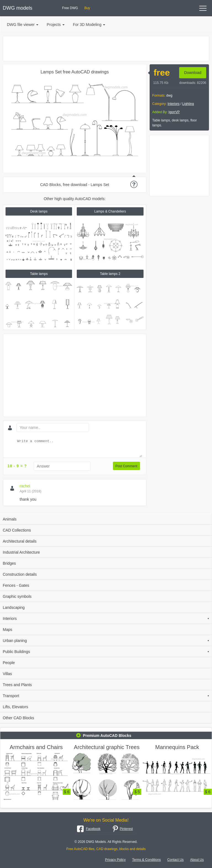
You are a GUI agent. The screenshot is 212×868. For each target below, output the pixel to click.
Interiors (173, 104)
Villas (7, 674)
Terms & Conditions (147, 860)
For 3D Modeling (89, 25)
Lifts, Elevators (15, 707)
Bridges (9, 563)
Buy (87, 8)
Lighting (188, 104)
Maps (7, 630)
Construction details (20, 574)
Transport (106, 696)
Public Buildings (106, 652)
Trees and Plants (17, 685)
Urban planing (106, 641)
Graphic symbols (17, 596)
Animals (10, 519)
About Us (197, 860)
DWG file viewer (23, 25)
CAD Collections (17, 530)
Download (193, 73)
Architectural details (20, 541)
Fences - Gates (16, 585)
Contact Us (175, 860)
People (9, 663)
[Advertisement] (106, 49)
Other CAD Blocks (18, 718)
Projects (56, 25)
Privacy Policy (116, 860)
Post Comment (126, 466)
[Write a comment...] (79, 448)
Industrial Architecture (21, 552)
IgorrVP (174, 112)
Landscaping (14, 607)
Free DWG (70, 8)
